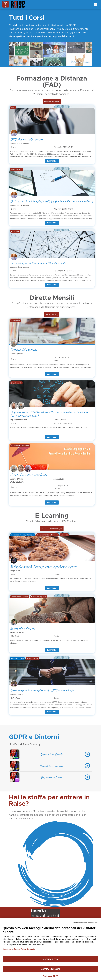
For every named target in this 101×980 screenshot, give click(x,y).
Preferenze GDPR (50, 976)
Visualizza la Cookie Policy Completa (19, 949)
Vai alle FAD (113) (52, 101)
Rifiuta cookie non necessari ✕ (85, 923)
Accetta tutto (50, 959)
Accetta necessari (50, 969)
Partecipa (52, 161)
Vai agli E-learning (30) (52, 529)
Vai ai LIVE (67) (52, 314)
